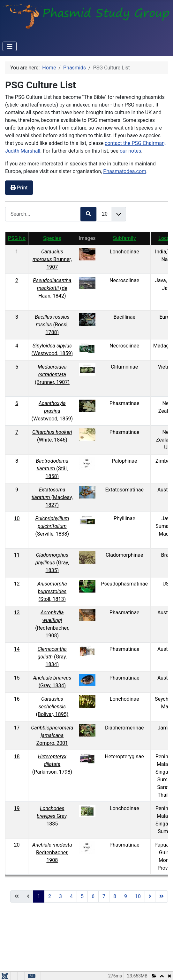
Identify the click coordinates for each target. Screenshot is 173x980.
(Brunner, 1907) (52, 374)
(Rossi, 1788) (52, 325)
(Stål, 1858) (52, 469)
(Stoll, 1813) (52, 591)
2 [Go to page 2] (50, 896)
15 (17, 678)
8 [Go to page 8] (115, 896)
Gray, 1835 (52, 816)
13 (17, 613)
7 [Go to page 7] (104, 896)
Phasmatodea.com (125, 171)
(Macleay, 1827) (52, 497)
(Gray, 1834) (52, 657)
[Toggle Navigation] (10, 46)
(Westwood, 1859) (52, 411)
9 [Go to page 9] (126, 896)
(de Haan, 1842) (52, 288)
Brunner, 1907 (52, 259)
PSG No (17, 238)
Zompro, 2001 (52, 735)
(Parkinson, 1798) (52, 764)
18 (17, 757)
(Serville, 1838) (52, 526)
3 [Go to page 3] (60, 896)
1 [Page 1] (39, 896)
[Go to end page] (162, 896)
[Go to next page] (150, 896)
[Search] (88, 214)
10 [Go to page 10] (138, 896)
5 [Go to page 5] (82, 896)
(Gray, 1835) (52, 563)
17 (17, 728)
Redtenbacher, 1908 (52, 853)
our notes (130, 151)
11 (17, 555)
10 (17, 518)
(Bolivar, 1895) (52, 707)
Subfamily (124, 238)
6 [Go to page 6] (93, 896)
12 (17, 584)
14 (17, 649)
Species (52, 238)
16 (17, 699)
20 (17, 845)
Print (19, 188)
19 (17, 808)
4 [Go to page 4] (71, 896)
